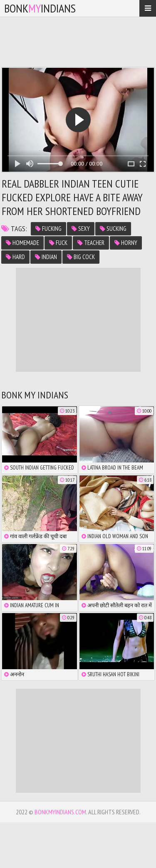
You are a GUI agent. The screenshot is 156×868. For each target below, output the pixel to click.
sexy (81, 229)
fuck (58, 243)
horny (126, 243)
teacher (91, 243)
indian (46, 257)
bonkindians (40, 8)
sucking (113, 229)
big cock (81, 257)
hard (15, 257)
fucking (48, 229)
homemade (22, 243)
